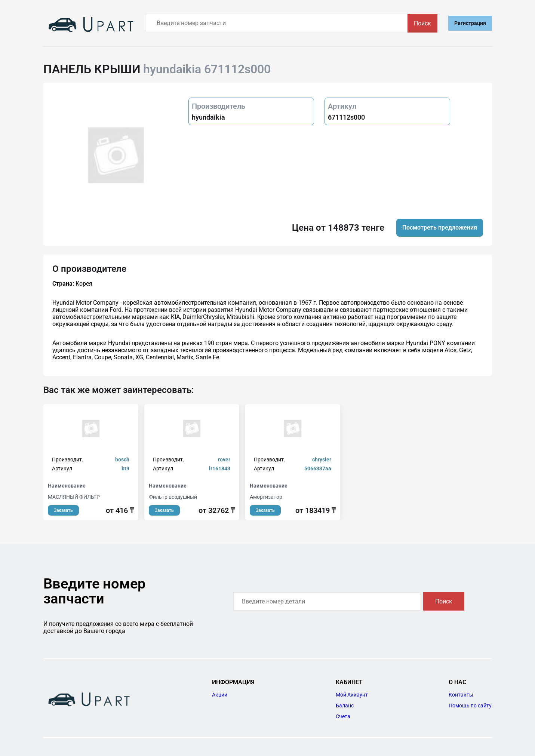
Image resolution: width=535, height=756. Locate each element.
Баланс (345, 706)
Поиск (422, 23)
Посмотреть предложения (440, 228)
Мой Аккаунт (352, 695)
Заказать (63, 510)
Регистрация (470, 23)
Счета (343, 716)
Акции (220, 695)
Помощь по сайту (470, 706)
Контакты (461, 695)
